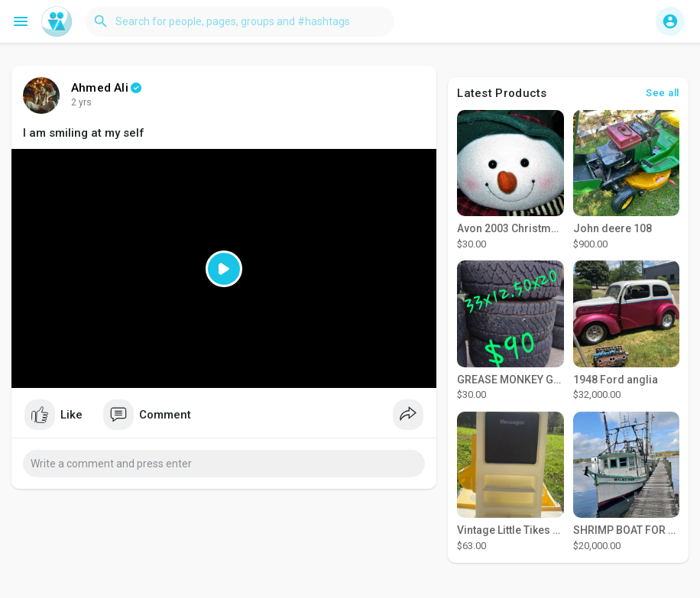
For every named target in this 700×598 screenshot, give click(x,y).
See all (663, 93)
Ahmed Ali (100, 88)
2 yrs (81, 102)
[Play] (224, 268)
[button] (240, 21)
